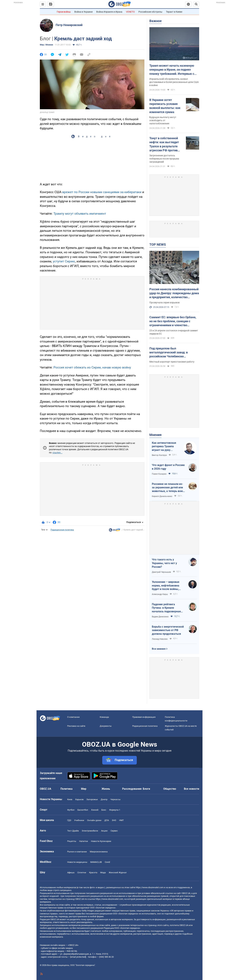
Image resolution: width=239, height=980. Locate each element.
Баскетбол (83, 810)
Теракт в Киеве (174, 12)
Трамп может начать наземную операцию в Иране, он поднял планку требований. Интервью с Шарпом (172, 70)
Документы (106, 726)
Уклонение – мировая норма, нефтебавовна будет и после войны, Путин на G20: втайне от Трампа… (167, 586)
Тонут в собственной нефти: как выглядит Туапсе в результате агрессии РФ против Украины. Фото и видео (166, 144)
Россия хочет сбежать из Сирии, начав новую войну (92, 367)
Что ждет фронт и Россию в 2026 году (168, 467)
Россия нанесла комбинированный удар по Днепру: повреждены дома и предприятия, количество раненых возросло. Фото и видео (174, 293)
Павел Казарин (159, 474)
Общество (170, 789)
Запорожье (92, 799)
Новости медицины (77, 862)
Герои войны (64, 12)
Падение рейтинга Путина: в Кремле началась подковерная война (166, 608)
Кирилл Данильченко (162, 496)
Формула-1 (115, 810)
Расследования (132, 789)
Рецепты (72, 841)
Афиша (71, 873)
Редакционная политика (62, 530)
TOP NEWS (158, 245)
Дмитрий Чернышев (161, 572)
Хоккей (95, 810)
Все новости (192, 789)
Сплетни (82, 873)
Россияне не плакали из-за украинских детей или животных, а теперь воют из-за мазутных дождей (168, 488)
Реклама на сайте (76, 726)
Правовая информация (144, 717)
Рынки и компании (77, 852)
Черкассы (115, 799)
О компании (73, 717)
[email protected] (78, 957)
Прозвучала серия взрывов (164, 303)
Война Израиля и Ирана (109, 12)
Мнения (155, 435)
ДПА (107, 820)
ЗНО (114, 820)
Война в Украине (83, 12)
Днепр (104, 799)
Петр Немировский (69, 25)
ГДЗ (69, 820)
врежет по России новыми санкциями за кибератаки (102, 192)
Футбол (71, 810)
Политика (66, 789)
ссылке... (57, 453)
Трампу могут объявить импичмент (80, 214)
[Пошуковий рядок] (196, 4)
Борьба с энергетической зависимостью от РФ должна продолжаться (168, 630)
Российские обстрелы (150, 12)
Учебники (79, 820)
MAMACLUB (96, 862)
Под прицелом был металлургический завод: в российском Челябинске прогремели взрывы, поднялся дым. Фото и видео (171, 353)
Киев (70, 799)
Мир (84, 789)
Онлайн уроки (94, 820)
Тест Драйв (73, 831)
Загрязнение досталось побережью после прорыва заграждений (164, 159)
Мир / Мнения (46, 45)
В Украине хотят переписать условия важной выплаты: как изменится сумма (165, 106)
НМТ (121, 820)
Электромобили (90, 831)
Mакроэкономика (99, 852)
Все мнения (159, 649)
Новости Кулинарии (101, 841)
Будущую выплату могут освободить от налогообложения (163, 120)
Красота (93, 873)
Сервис (114, 831)
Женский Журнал (118, 873)
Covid (107, 862)
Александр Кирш (160, 594)
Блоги (146, 789)
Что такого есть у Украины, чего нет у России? (164, 563)
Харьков (79, 799)
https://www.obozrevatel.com (150, 887)
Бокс (104, 810)
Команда (104, 717)
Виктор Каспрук (159, 455)
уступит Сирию (64, 261)
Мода (103, 873)
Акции (104, 831)
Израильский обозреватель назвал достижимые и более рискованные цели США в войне (174, 82)
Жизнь (106, 789)
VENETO (130, 12)
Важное (156, 21)
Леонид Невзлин (160, 639)
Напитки (84, 841)
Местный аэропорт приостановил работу (172, 362)
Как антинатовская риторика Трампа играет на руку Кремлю (164, 447)
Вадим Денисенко (160, 617)
